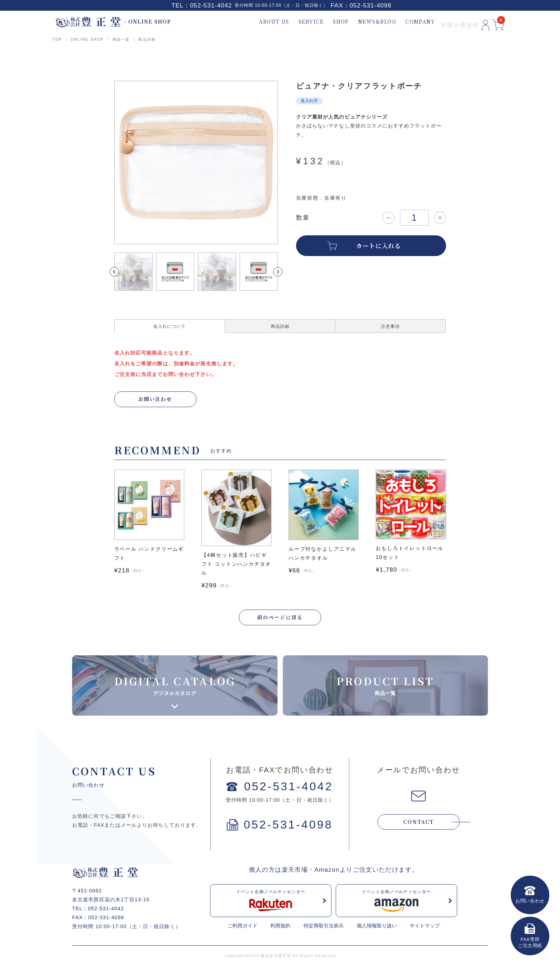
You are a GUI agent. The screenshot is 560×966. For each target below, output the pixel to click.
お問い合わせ (155, 399)
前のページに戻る (280, 618)
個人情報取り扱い (377, 926)
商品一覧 (121, 39)
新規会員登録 (444, 22)
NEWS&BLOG (360, 22)
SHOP (324, 22)
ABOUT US (257, 22)
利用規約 (280, 926)
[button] (123, 272)
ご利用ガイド (242, 926)
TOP (57, 39)
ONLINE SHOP (87, 39)
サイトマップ (425, 926)
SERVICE (294, 22)
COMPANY (403, 22)
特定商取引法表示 (324, 926)
